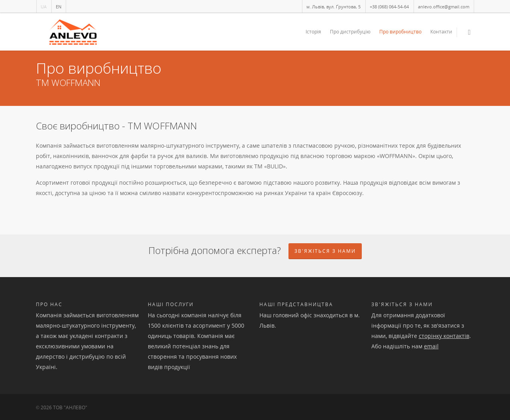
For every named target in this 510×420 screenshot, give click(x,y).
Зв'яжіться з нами (402, 304)
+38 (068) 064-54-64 (389, 7)
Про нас (49, 304)
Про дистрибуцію (350, 32)
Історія (313, 32)
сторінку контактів (444, 336)
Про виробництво (400, 32)
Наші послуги (171, 304)
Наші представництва (296, 304)
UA (44, 7)
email (431, 346)
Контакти (441, 32)
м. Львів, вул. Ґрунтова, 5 (333, 7)
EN (59, 7)
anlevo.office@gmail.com (444, 7)
